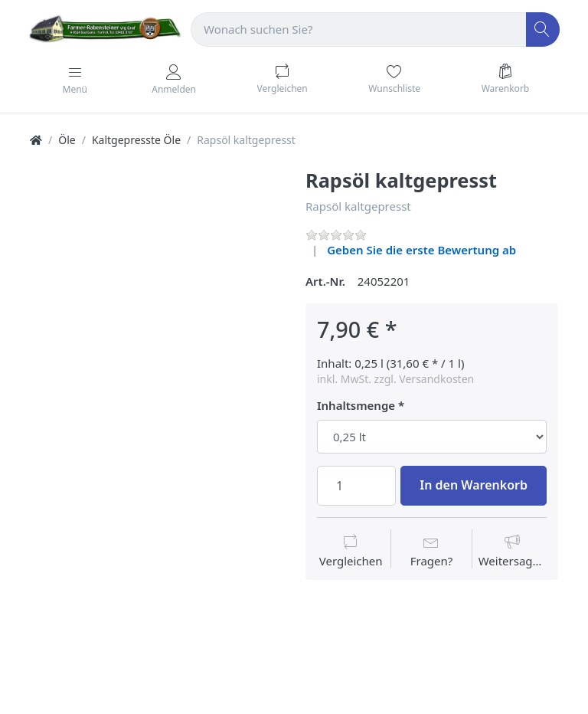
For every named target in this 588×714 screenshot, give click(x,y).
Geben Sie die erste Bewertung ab (421, 250)
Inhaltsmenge (356, 406)
